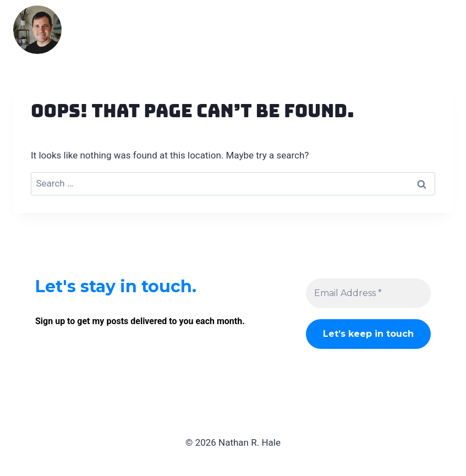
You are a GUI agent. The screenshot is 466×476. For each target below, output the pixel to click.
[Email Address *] (368, 293)
